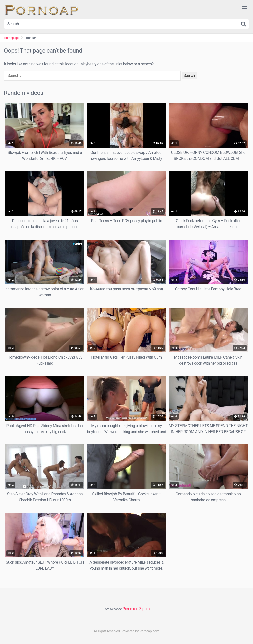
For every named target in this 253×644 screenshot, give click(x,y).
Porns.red (130, 609)
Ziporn (144, 609)
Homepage (11, 38)
